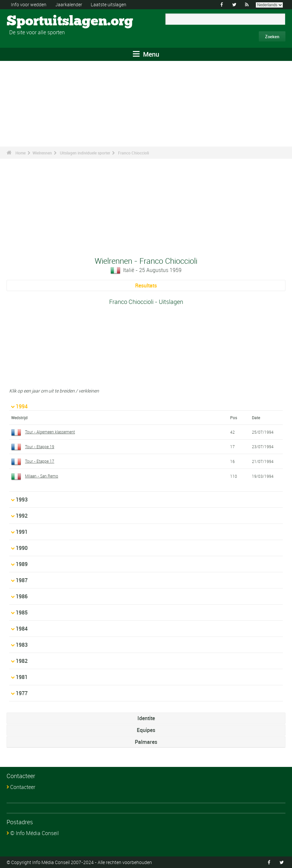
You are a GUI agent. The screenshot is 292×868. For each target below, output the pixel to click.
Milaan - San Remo (42, 476)
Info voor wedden (29, 4)
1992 (22, 516)
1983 (22, 645)
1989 (22, 564)
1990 (22, 548)
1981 (22, 677)
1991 (22, 532)
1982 (22, 661)
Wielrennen (42, 153)
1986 (22, 596)
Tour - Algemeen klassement (50, 432)
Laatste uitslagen (109, 4)
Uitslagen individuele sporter (85, 153)
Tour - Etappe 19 (40, 447)
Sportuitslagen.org (31, 21)
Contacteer (23, 787)
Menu (146, 54)
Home (21, 153)
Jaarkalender (69, 4)
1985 (22, 612)
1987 (22, 580)
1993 (22, 500)
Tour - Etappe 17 (40, 461)
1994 (22, 406)
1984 (22, 629)
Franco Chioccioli (134, 153)
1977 (22, 693)
